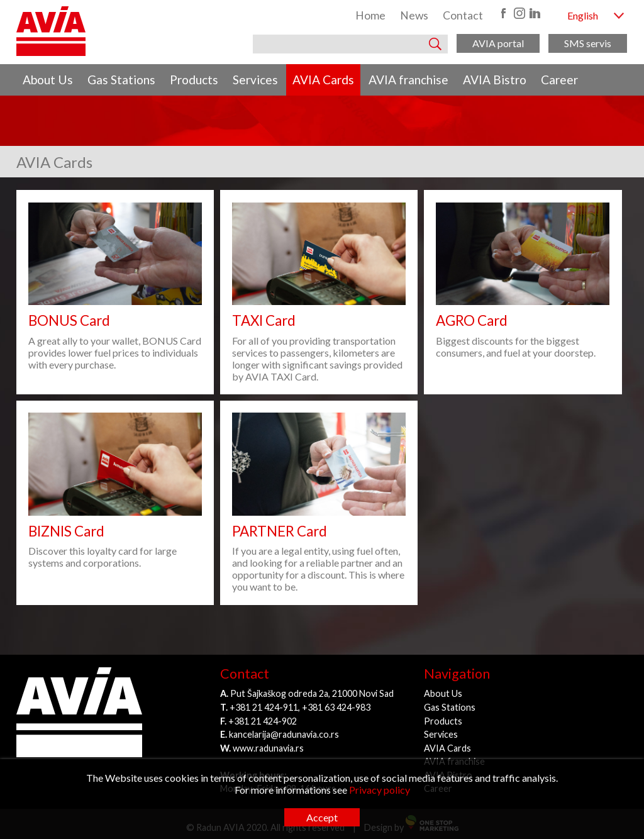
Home (370, 15)
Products (194, 80)
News (414, 15)
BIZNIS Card (66, 531)
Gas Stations (121, 80)
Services (255, 80)
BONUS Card (69, 320)
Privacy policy (380, 790)
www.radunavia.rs (268, 748)
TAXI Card (264, 320)
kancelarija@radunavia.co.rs (284, 734)
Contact (463, 15)
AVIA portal (498, 43)
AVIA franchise (408, 80)
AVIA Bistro (495, 80)
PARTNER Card (280, 531)
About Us (48, 80)
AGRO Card (472, 320)
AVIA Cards (323, 80)
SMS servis (588, 43)
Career (559, 80)
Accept (322, 817)
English (583, 15)
